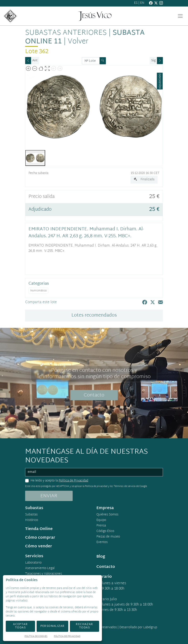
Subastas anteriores (66, 33)
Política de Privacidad (73, 481)
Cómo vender (39, 546)
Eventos (102, 542)
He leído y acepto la (59, 481)
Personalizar (53, 626)
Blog (101, 557)
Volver (78, 42)
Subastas (31, 515)
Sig (153, 61)
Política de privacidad (96, 486)
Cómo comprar (40, 538)
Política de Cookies (36, 637)
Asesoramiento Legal (40, 568)
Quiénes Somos (107, 515)
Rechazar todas (84, 626)
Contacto (94, 395)
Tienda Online (39, 529)
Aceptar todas (20, 626)
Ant (35, 61)
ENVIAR (49, 496)
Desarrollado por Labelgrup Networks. (122, 630)
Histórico (32, 520)
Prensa (101, 526)
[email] (94, 472)
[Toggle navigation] (180, 16)
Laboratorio (33, 563)
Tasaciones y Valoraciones (44, 574)
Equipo (101, 520)
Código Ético (105, 531)
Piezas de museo (108, 537)
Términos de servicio (125, 486)
